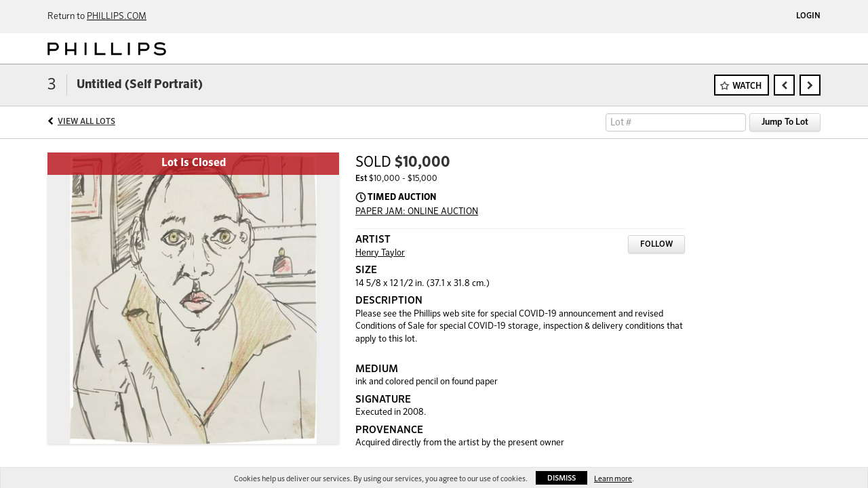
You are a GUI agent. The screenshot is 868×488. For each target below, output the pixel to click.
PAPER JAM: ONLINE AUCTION (417, 212)
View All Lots (86, 122)
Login (808, 16)
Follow (656, 245)
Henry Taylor (380, 253)
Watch (747, 86)
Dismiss (561, 478)
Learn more (613, 479)
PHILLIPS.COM (117, 17)
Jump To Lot (785, 122)
